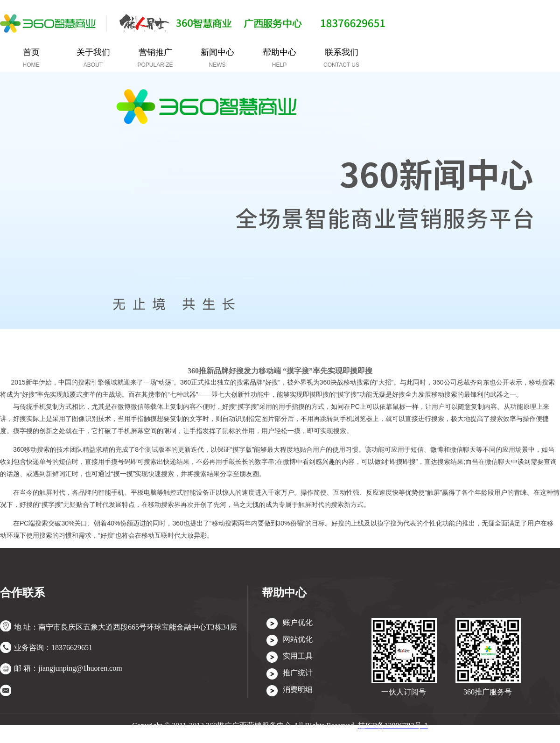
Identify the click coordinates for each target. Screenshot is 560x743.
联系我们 (341, 58)
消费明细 (298, 690)
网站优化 (298, 639)
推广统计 (298, 673)
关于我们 (93, 58)
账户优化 (298, 622)
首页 (31, 58)
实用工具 (298, 656)
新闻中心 (217, 58)
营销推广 (155, 58)
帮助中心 (280, 58)
